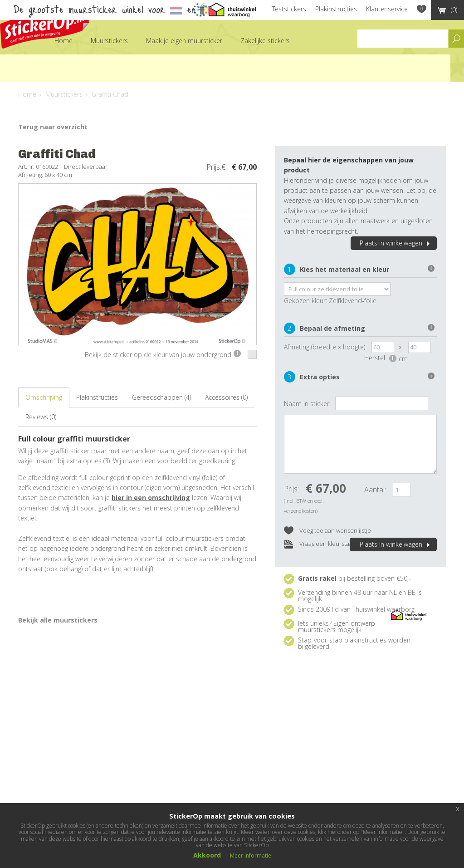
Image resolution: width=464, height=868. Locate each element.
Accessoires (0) (226, 397)
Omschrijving (44, 397)
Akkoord (207, 855)
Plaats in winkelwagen (396, 243)
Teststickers (289, 9)
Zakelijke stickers (265, 41)
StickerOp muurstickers (44, 26)
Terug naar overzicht (53, 127)
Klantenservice (387, 9)
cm (403, 359)
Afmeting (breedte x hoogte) (325, 347)
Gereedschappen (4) (161, 397)
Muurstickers (109, 41)
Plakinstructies (336, 9)
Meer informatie (251, 856)
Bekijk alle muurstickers (58, 620)
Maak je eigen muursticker (184, 41)
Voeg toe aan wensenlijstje (327, 531)
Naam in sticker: (307, 404)
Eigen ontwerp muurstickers (337, 626)
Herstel (380, 358)
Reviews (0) (41, 417)
